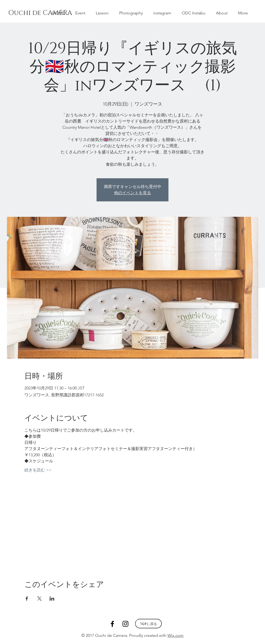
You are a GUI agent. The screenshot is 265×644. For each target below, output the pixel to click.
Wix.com (176, 635)
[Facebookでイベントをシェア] (27, 599)
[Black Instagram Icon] (125, 624)
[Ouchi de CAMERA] (44, 13)
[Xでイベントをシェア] (39, 599)
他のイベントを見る (132, 193)
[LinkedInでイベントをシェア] (52, 599)
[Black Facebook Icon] (112, 624)
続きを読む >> (38, 470)
